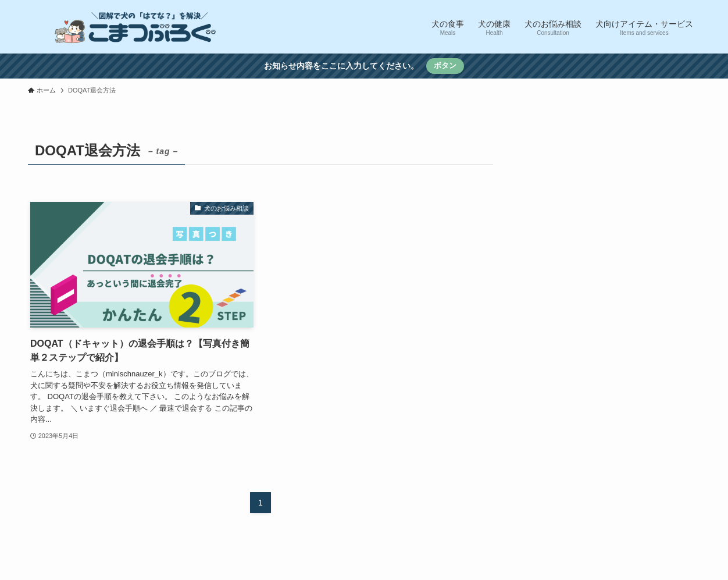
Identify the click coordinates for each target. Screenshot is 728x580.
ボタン (445, 65)
